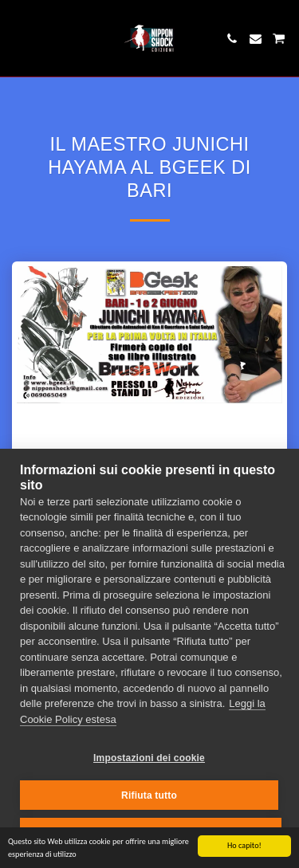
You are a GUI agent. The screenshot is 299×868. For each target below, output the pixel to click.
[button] (18, 38)
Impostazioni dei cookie (149, 758)
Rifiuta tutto (149, 795)
